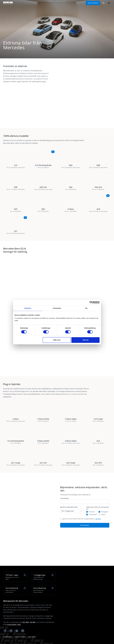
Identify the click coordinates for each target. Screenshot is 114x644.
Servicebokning (16, 590)
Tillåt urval (57, 340)
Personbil (92, 537)
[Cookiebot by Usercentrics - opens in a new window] (91, 303)
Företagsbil (105, 537)
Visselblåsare (7, 637)
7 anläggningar (44, 577)
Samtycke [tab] (28, 308)
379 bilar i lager (16, 577)
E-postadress (65, 523)
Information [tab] (57, 308)
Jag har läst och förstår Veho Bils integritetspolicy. (82, 544)
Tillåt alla (85, 340)
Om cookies (32, 637)
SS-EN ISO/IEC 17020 (14, 624)
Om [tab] (86, 308)
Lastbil (103, 540)
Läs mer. (98, 544)
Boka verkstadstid (93, 3)
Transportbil (93, 540)
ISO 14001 (26, 622)
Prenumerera (85, 550)
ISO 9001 (33, 622)
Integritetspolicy (20, 637)
